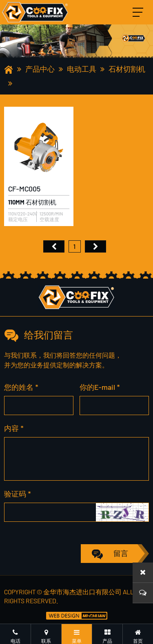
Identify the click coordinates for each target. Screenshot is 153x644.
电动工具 (82, 69)
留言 (121, 553)
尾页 (95, 246)
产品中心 (40, 69)
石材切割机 (127, 69)
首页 (54, 246)
